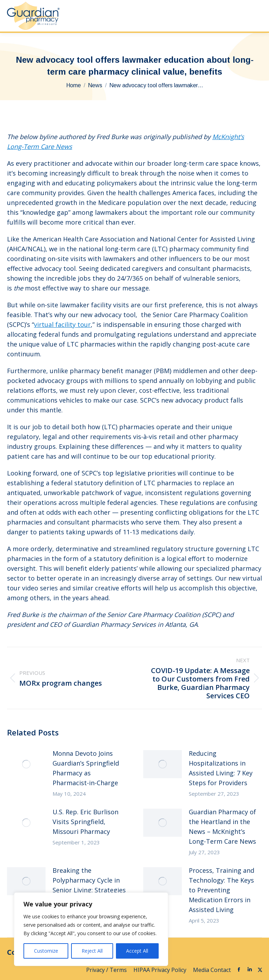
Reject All (92, 951)
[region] (91, 929)
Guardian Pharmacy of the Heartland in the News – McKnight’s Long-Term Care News (222, 827)
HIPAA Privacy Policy (161, 970)
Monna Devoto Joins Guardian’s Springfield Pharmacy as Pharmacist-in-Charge (86, 768)
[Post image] (26, 764)
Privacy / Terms (107, 970)
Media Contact (212, 970)
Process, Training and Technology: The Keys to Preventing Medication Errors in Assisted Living (222, 890)
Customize (46, 951)
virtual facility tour (62, 324)
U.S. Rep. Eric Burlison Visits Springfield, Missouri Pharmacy (85, 822)
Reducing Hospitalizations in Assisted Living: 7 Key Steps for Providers (221, 768)
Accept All (137, 951)
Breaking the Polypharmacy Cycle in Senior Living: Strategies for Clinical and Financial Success (89, 890)
